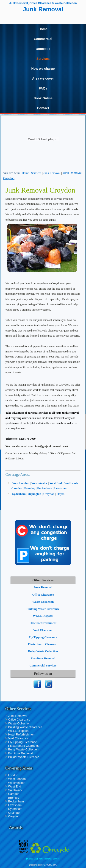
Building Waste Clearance (43, 609)
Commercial (43, 39)
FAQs (43, 88)
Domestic (43, 49)
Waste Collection (43, 602)
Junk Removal (52, 173)
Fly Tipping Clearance (43, 637)
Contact (43, 108)
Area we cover (43, 78)
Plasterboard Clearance (43, 644)
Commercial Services (43, 665)
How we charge (43, 69)
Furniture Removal (43, 658)
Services (43, 59)
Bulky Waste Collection (43, 651)
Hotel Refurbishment (43, 623)
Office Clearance (43, 595)
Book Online (43, 98)
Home (43, 29)
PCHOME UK (49, 865)
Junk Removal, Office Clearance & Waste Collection (43, 3)
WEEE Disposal (43, 616)
